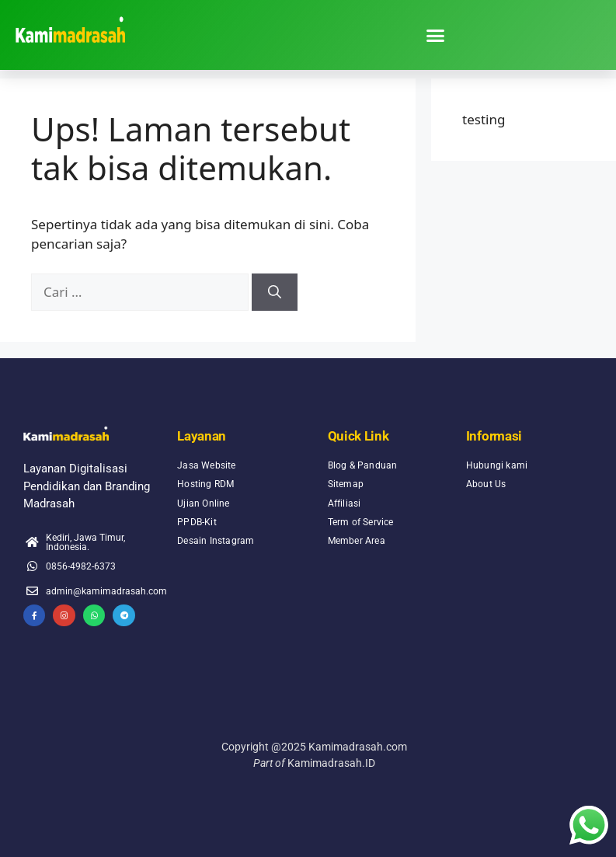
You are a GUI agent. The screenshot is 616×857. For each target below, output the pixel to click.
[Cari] (275, 292)
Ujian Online (203, 503)
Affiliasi (345, 503)
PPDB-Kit (197, 522)
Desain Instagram (216, 540)
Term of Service (361, 522)
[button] (436, 35)
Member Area (357, 540)
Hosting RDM (205, 484)
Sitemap (346, 484)
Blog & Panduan (363, 465)
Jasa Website (206, 465)
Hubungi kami (497, 465)
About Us (486, 484)
